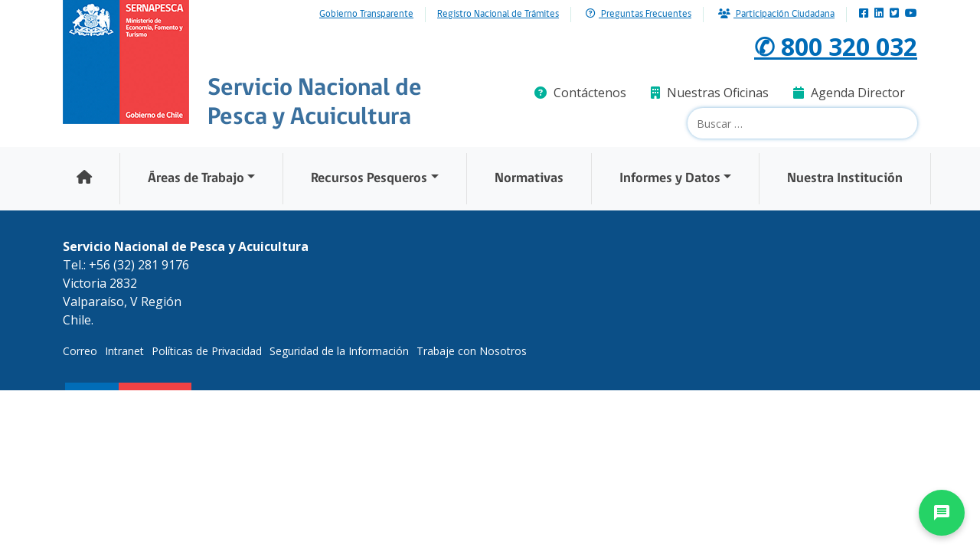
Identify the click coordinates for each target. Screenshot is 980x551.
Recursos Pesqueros (369, 179)
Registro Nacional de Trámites (498, 15)
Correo (80, 351)
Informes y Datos (670, 179)
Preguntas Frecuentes (639, 14)
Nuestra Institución (845, 179)
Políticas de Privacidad (207, 351)
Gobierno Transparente (366, 15)
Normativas (529, 179)
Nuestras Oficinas (710, 93)
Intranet (124, 351)
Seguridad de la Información (339, 351)
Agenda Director (849, 93)
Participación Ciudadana (776, 14)
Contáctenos (580, 93)
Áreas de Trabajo (196, 179)
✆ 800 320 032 (836, 46)
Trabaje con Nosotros (472, 351)
